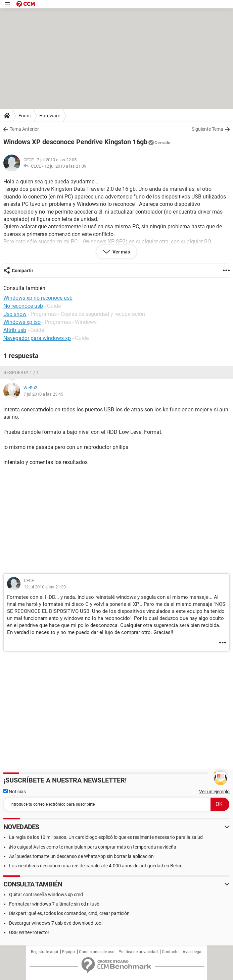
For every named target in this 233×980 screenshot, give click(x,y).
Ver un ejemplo (214, 792)
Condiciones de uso (97, 952)
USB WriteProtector (29, 932)
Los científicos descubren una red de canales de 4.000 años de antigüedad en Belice (96, 866)
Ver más (121, 252)
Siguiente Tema (207, 129)
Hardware (50, 116)
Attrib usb (15, 330)
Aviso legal (193, 952)
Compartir (22, 271)
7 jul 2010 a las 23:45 (43, 394)
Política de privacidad (138, 952)
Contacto (170, 952)
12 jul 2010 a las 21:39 (65, 166)
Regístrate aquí (44, 952)
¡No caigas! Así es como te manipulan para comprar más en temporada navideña (93, 847)
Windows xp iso (22, 322)
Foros (25, 116)
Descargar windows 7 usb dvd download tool (56, 923)
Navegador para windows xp (37, 338)
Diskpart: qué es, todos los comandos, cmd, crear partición (69, 913)
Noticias (15, 792)
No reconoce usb (23, 306)
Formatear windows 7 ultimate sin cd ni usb (54, 904)
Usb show (15, 314)
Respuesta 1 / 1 (21, 372)
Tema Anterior (24, 129)
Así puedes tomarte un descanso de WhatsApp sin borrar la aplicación (81, 856)
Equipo (68, 952)
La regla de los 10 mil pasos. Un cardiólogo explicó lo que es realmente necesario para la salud (106, 837)
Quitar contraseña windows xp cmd (46, 895)
